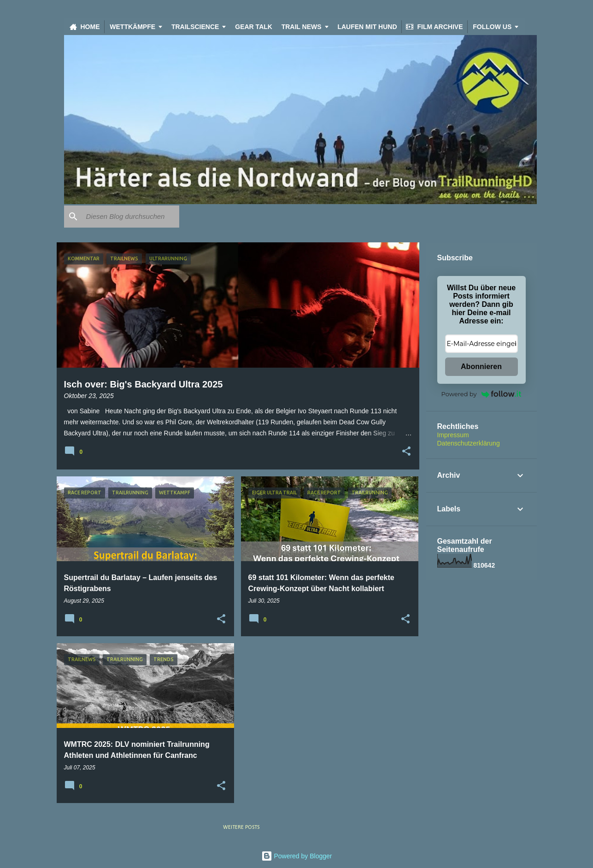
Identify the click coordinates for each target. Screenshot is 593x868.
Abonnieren (481, 367)
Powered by (481, 394)
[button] (406, 452)
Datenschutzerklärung (469, 443)
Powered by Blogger (297, 856)
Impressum (453, 435)
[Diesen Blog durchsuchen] (131, 217)
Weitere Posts (241, 827)
